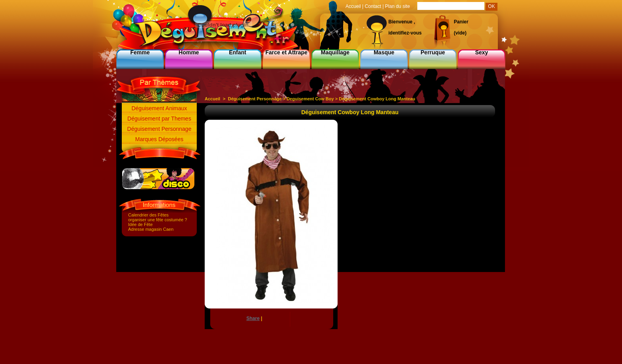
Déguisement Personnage (159, 129)
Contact (373, 6)
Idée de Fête (140, 224)
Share (253, 318)
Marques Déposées (159, 139)
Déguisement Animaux (159, 108)
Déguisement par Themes (159, 119)
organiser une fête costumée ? (158, 220)
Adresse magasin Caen (151, 229)
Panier (461, 22)
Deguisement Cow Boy (310, 99)
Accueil (212, 99)
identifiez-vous (405, 33)
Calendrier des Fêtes (148, 215)
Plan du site (398, 6)
